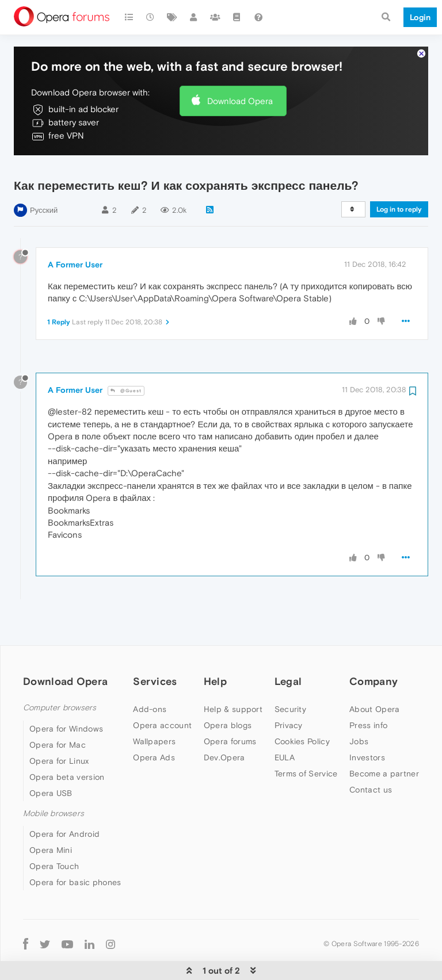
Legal (288, 681)
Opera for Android (64, 834)
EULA (285, 757)
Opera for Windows (66, 729)
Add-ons (150, 709)
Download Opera (240, 101)
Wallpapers (154, 741)
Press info (368, 725)
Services (155, 681)
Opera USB (51, 793)
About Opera (374, 709)
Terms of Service (306, 774)
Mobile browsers (54, 814)
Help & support (233, 709)
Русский (44, 210)
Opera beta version (67, 777)
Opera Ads (154, 757)
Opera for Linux (59, 761)
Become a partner (384, 774)
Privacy (289, 725)
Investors (367, 757)
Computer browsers (60, 708)
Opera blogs (228, 725)
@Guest (126, 391)
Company (374, 681)
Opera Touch (54, 866)
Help (215, 681)
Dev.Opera (224, 757)
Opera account (162, 725)
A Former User (75, 265)
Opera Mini (51, 850)
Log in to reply (399, 209)
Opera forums (230, 741)
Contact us (371, 790)
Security (290, 709)
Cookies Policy (302, 741)
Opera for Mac (58, 745)
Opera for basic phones (75, 882)
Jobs (359, 741)
